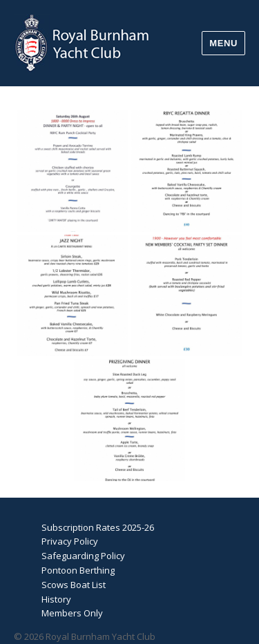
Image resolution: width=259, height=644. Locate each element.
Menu (223, 43)
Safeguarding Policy (83, 556)
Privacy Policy (70, 541)
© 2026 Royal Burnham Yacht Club (85, 636)
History (56, 599)
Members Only (72, 613)
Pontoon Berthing (78, 570)
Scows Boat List (74, 585)
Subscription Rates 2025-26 (98, 527)
